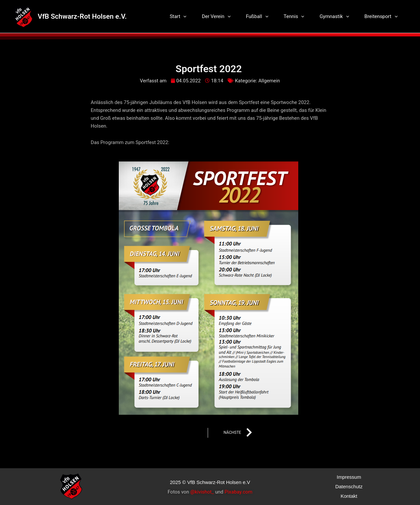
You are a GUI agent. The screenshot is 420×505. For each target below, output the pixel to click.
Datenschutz (349, 486)
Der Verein (226, 16)
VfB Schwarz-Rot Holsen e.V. (82, 16)
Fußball (265, 16)
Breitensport (382, 16)
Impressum (349, 477)
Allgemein (269, 81)
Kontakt (349, 496)
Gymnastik (338, 16)
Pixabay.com (238, 492)
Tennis (299, 16)
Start (190, 16)
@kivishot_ (202, 492)
